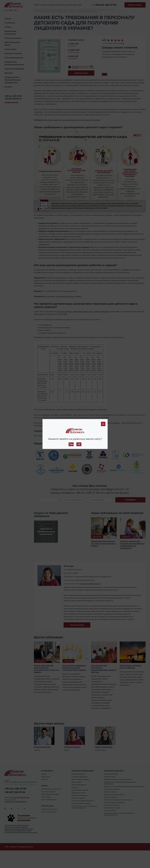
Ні (79, 444)
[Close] (103, 424)
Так (71, 444)
